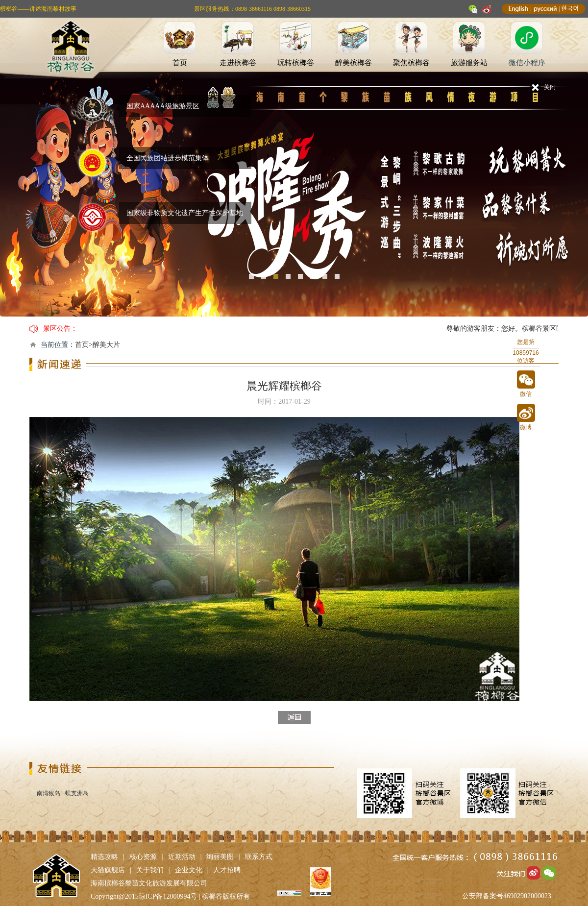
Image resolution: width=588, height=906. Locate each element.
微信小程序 (527, 63)
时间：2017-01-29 (284, 402)
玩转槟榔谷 (296, 63)
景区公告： (60, 329)
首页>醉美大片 (98, 345)
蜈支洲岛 (77, 793)
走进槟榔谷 (238, 63)
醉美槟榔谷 (354, 63)
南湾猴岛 (49, 793)
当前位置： (58, 345)
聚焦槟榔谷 (411, 63)
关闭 (550, 87)
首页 (180, 63)
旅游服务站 (469, 63)
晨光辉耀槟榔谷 (284, 386)
